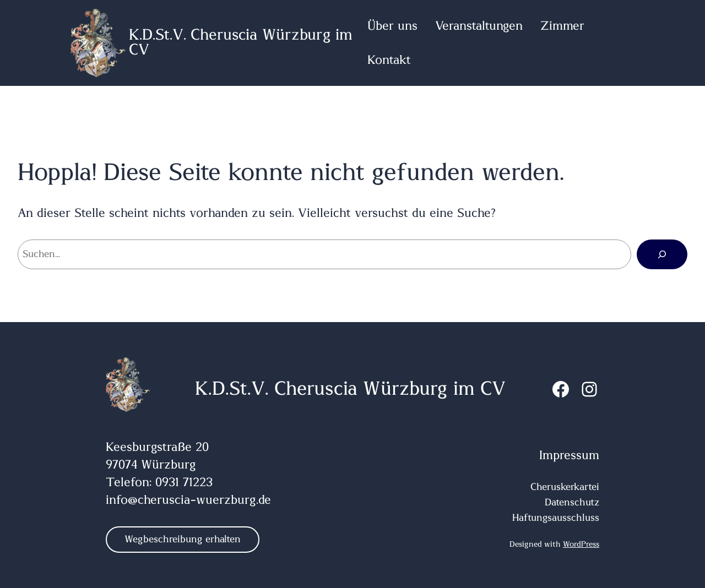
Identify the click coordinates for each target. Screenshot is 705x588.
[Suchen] (662, 254)
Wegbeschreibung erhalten (183, 540)
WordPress (581, 545)
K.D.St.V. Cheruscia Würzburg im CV (241, 43)
